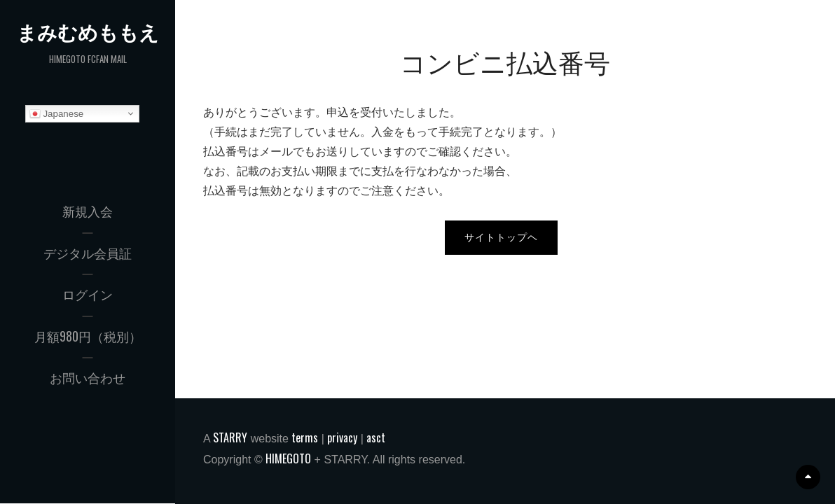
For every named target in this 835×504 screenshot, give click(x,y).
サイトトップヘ (501, 237)
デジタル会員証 (88, 253)
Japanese (57, 114)
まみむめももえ (88, 32)
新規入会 (88, 211)
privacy (342, 437)
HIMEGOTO (288, 458)
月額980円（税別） (88, 336)
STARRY (230, 437)
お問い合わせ (88, 377)
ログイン (88, 294)
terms (305, 437)
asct (376, 437)
